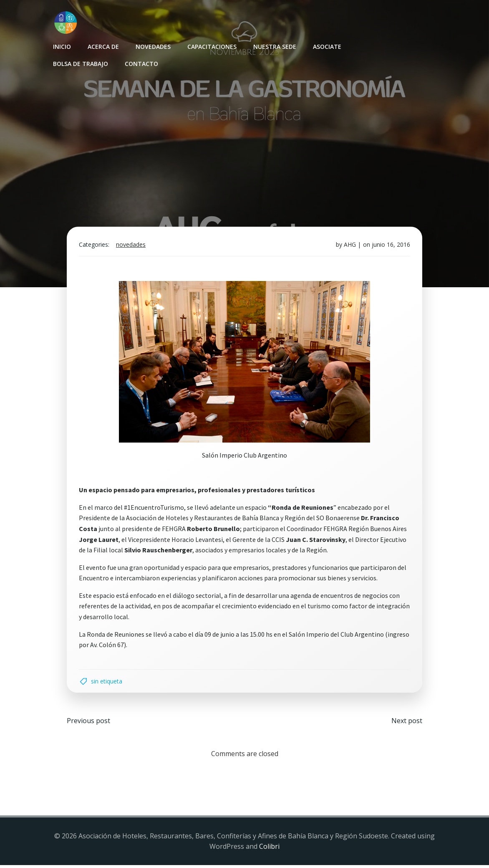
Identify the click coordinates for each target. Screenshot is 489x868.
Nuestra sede (274, 46)
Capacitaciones (212, 46)
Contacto (141, 63)
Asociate (327, 46)
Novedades (153, 46)
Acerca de (103, 46)
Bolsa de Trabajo (80, 63)
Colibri (269, 850)
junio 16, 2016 (390, 246)
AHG (349, 246)
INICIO (62, 46)
